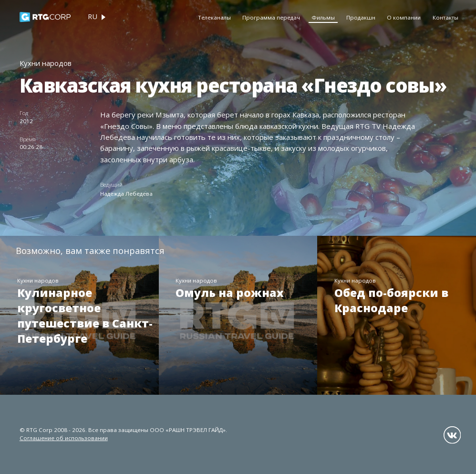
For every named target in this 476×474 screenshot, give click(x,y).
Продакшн (361, 17)
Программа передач (271, 17)
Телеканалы (214, 17)
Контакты (445, 17)
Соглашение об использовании (64, 438)
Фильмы (323, 17)
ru (93, 16)
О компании (404, 17)
